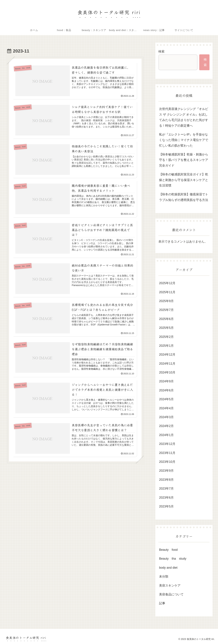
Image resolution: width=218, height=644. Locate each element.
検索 (161, 51)
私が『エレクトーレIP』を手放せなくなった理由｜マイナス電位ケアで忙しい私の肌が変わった (184, 140)
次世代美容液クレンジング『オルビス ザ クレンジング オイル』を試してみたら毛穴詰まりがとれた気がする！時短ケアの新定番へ (184, 117)
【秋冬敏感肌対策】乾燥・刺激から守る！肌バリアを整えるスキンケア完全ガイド (184, 160)
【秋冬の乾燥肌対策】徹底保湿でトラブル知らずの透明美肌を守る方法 (184, 197)
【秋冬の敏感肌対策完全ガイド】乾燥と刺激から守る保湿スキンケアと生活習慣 (184, 180)
